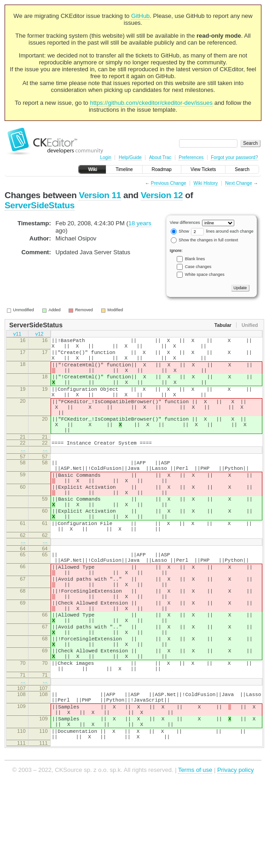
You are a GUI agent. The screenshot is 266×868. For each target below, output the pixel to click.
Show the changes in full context (205, 240)
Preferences (191, 157)
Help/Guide (130, 157)
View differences (185, 223)
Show (180, 231)
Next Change (238, 183)
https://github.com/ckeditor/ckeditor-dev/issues (151, 103)
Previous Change (169, 183)
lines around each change (222, 231)
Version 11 (100, 195)
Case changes (198, 267)
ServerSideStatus (40, 205)
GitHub (140, 16)
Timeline (124, 169)
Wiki (92, 169)
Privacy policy (235, 854)
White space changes (205, 274)
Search (242, 169)
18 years (140, 223)
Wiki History (206, 183)
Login (105, 157)
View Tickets (203, 169)
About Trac (160, 157)
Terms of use (195, 854)
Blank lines (195, 259)
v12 (40, 335)
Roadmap (162, 169)
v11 (17, 335)
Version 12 (162, 195)
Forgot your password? (234, 157)
